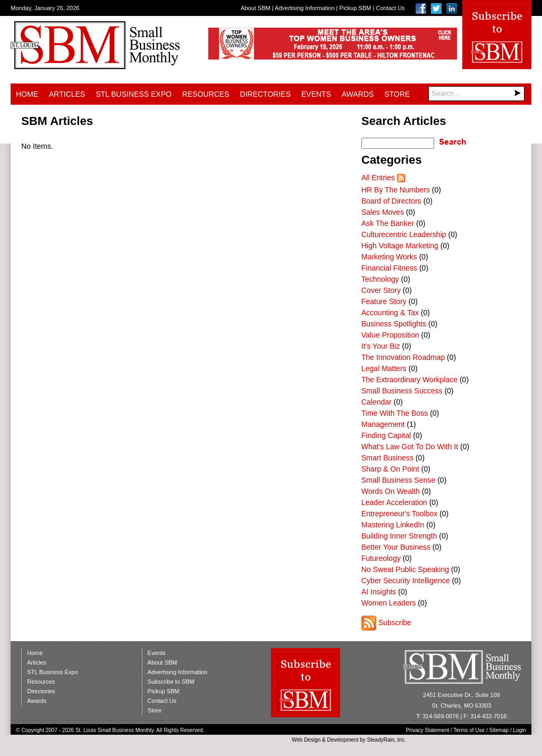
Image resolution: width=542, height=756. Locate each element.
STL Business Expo (134, 94)
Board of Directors (391, 201)
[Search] (476, 94)
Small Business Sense (398, 480)
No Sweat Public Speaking (405, 569)
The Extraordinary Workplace (409, 380)
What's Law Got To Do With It (410, 447)
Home (27, 94)
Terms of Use (469, 730)
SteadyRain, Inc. (387, 740)
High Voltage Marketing (400, 246)
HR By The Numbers (396, 190)
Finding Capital (386, 435)
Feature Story (384, 301)
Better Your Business (396, 547)
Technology (380, 279)
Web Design (306, 740)
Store (397, 94)
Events (316, 94)
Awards (358, 94)
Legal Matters (384, 368)
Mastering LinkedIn (393, 525)
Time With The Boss (395, 413)
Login (520, 730)
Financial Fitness (389, 268)
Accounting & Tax (390, 313)
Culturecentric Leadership (404, 234)
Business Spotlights (394, 324)
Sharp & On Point (390, 469)
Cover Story (381, 290)
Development (343, 740)
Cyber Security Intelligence (406, 581)
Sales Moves (383, 212)
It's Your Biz (381, 346)
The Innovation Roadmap (403, 357)
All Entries (378, 178)
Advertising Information (305, 8)
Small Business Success (402, 391)
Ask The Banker (388, 223)
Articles (67, 94)
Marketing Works (389, 257)
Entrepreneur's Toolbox (399, 514)
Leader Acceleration (394, 502)
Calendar (376, 402)
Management (383, 424)
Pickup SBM (355, 8)
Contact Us (390, 8)
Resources (206, 94)
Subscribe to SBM (171, 682)
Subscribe (395, 623)
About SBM (256, 8)
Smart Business (387, 458)
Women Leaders (388, 603)
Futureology (381, 558)
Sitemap (499, 730)
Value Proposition (390, 335)
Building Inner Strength (399, 536)
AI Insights (379, 592)
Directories (265, 94)
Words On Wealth (391, 491)
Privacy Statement (427, 730)
